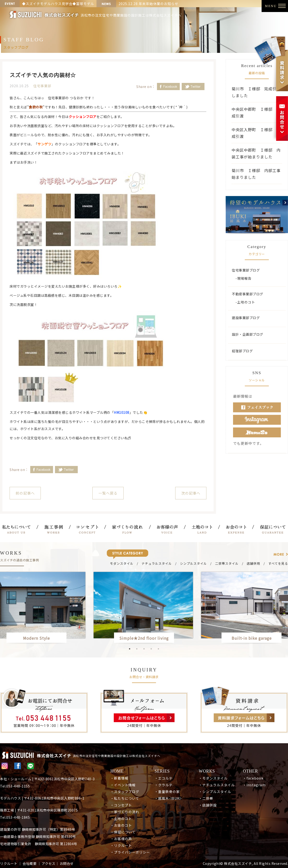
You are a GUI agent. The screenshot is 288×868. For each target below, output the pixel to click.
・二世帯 (206, 798)
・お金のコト (121, 825)
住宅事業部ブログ (246, 270)
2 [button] (137, 649)
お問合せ (67, 863)
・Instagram (254, 785)
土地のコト (246, 302)
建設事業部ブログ (246, 318)
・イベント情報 (123, 785)
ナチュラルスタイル (157, 563)
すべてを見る (278, 563)
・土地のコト (121, 818)
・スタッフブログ (125, 792)
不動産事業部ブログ (248, 294)
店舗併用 (253, 563)
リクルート (9, 863)
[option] (144, 608)
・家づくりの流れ (125, 812)
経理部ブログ (242, 351)
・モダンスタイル (213, 778)
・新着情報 (119, 778)
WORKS (207, 771)
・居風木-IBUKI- (168, 798)
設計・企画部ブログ (248, 334)
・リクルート (121, 845)
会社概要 (30, 863)
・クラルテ (164, 785)
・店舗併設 (208, 805)
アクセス (49, 863)
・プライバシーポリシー (130, 852)
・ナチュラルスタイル (217, 785)
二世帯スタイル (227, 563)
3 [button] (144, 649)
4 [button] (151, 649)
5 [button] (158, 649)
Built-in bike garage (254, 638)
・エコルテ (164, 778)
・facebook (253, 778)
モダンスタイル (122, 563)
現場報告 (244, 278)
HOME (117, 771)
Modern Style (36, 638)
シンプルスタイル (193, 563)
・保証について (123, 832)
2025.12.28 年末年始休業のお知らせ (148, 4)
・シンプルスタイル (215, 792)
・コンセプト (121, 805)
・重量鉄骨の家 (167, 792)
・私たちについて (125, 798)
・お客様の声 (121, 839)
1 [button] (130, 649)
